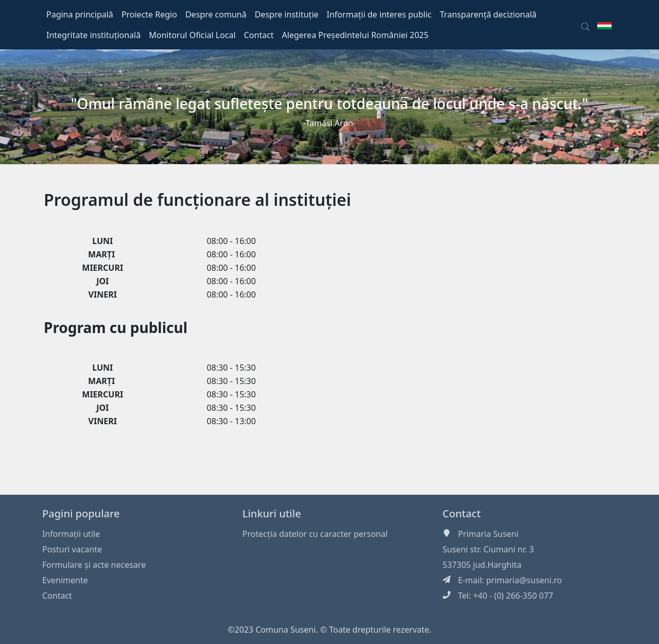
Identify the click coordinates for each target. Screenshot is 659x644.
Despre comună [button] (216, 14)
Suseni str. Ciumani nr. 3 (488, 549)
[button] (585, 25)
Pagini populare (81, 514)
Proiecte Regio (149, 14)
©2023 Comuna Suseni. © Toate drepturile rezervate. (329, 630)
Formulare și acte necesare (94, 565)
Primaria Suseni (489, 534)
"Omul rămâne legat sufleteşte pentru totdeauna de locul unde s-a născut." (330, 103)
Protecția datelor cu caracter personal (315, 534)
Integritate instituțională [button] (93, 35)
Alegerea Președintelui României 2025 (355, 35)
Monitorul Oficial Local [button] (192, 35)
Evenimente (65, 580)
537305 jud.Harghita (482, 565)
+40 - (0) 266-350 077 (513, 596)
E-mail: (472, 580)
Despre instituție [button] (287, 14)
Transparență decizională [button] (488, 14)
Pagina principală (80, 14)
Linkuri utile (272, 514)
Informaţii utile (71, 534)
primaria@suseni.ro (524, 580)
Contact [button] (259, 35)
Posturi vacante (72, 549)
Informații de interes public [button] (379, 14)
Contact (57, 596)
